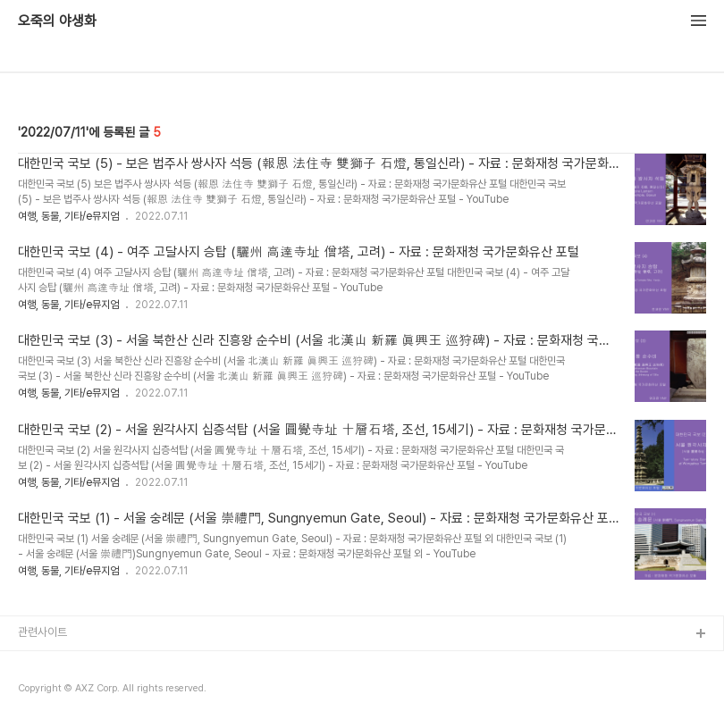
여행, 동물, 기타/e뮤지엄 (68, 216)
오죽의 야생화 (57, 21)
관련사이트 (42, 632)
